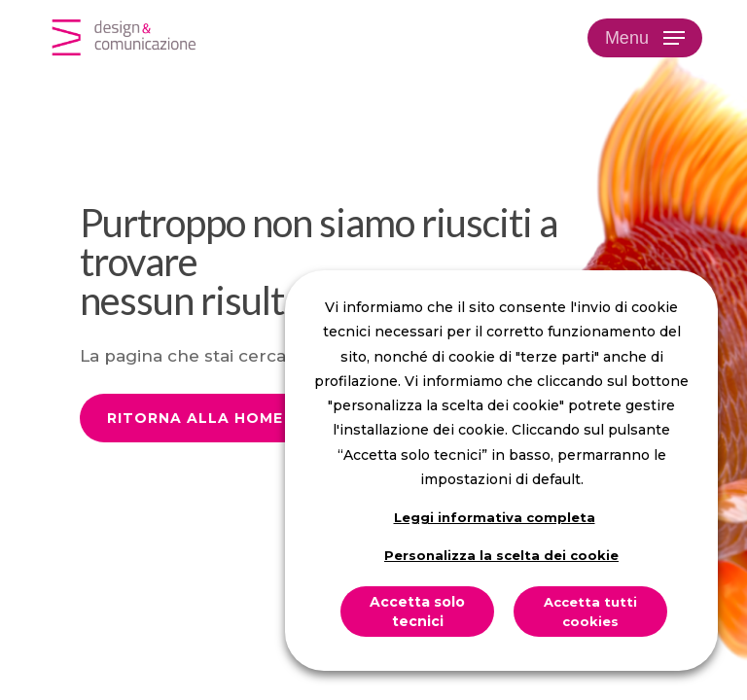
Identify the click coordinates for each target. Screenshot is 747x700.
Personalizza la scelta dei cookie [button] (501, 555)
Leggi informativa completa (495, 517)
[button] (645, 38)
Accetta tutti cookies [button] (590, 612)
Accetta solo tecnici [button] (417, 612)
